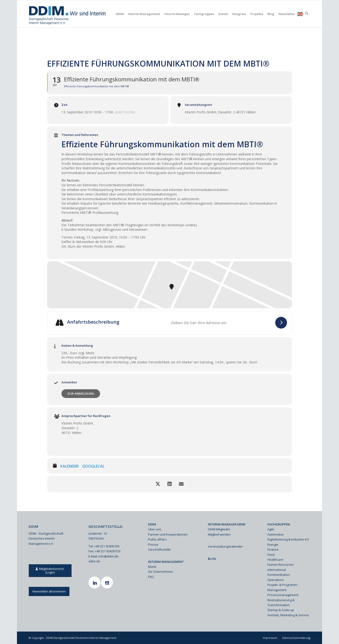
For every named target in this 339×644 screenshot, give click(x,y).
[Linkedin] (95, 582)
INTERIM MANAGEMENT (166, 562)
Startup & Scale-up (281, 610)
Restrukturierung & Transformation (281, 602)
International (277, 570)
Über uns (155, 529)
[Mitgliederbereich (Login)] (50, 571)
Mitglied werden (219, 534)
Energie (273, 545)
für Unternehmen (161, 572)
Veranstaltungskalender (225, 546)
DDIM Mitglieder (219, 529)
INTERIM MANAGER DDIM (227, 524)
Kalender (69, 466)
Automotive (276, 534)
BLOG (212, 559)
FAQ (151, 577)
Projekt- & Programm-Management (283, 587)
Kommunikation (279, 575)
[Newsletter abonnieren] (49, 591)
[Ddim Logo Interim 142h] (68, 14)
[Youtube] (108, 582)
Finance (273, 549)
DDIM (152, 524)
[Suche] (307, 14)
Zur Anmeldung (81, 394)
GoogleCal (93, 466)
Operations (276, 580)
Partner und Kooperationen (168, 534)
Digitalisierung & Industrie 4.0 (288, 539)
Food (271, 555)
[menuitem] (120, 14)
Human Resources (281, 564)
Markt (152, 567)
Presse (153, 545)
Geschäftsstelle (159, 549)
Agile (271, 529)
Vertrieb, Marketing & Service (288, 615)
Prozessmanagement (283, 595)
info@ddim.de (108, 556)
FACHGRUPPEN (279, 524)
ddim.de (94, 561)
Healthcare (275, 560)
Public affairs (157, 539)
